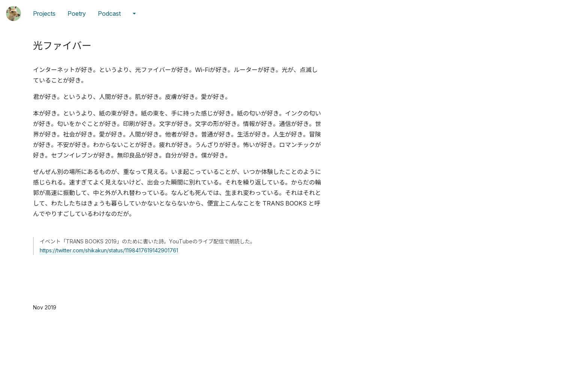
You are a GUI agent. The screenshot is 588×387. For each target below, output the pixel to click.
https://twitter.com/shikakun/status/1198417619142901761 (109, 250)
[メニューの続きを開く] (134, 13)
